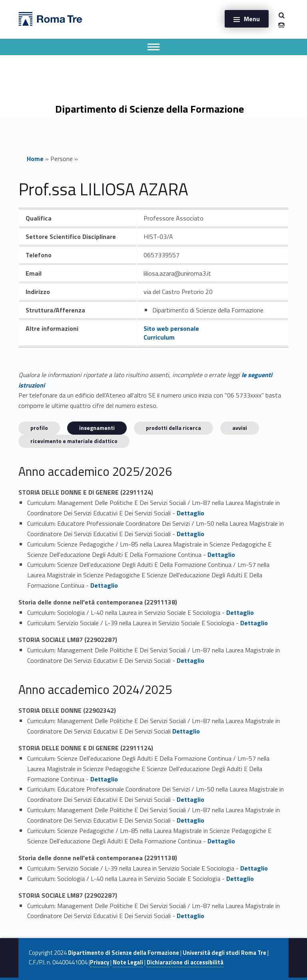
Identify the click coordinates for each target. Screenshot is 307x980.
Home (35, 159)
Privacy (100, 962)
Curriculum (159, 337)
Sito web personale (171, 328)
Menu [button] (252, 19)
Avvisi (240, 428)
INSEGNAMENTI (97, 428)
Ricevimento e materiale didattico (74, 441)
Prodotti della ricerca (173, 428)
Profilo (39, 428)
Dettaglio (190, 513)
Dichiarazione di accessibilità (185, 962)
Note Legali (128, 962)
